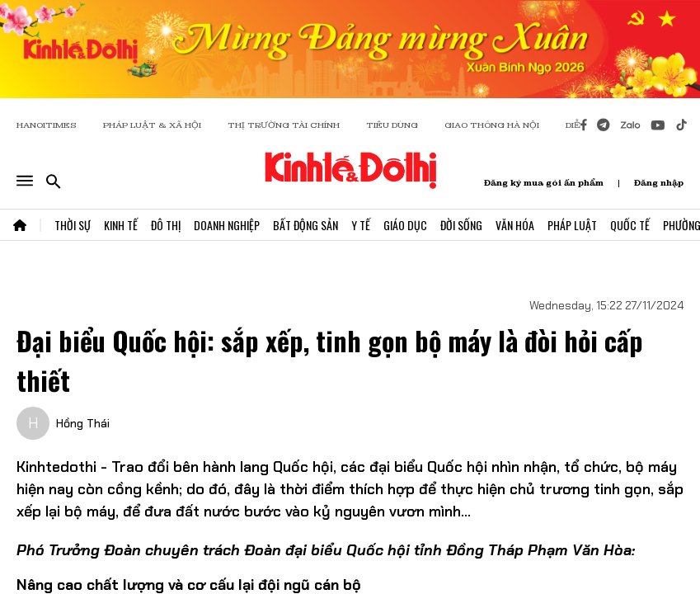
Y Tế (361, 225)
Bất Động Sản (305, 225)
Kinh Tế (121, 225)
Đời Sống (461, 225)
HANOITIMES (47, 125)
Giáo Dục (405, 225)
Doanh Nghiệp (227, 225)
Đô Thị (166, 225)
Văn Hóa (515, 225)
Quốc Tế (630, 225)
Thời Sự (73, 225)
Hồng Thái (83, 423)
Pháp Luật (572, 225)
